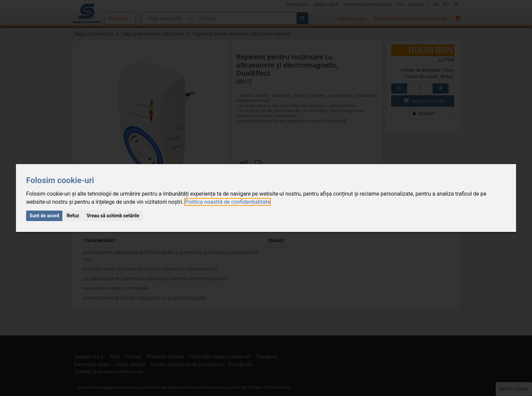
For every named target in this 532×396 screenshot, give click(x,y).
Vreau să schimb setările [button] (113, 216)
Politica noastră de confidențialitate (227, 202)
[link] (227, 202)
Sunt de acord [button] (44, 216)
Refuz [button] (73, 216)
